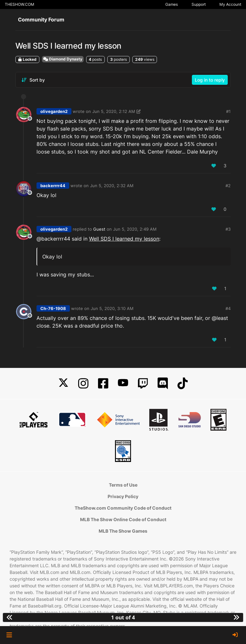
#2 (228, 186)
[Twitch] (143, 383)
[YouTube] (123, 383)
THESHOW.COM (20, 4)
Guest (99, 229)
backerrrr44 (53, 186)
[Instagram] (83, 383)
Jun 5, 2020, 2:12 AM (114, 111)
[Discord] (163, 383)
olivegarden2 (54, 111)
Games (172, 4)
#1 (228, 111)
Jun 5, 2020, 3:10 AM (112, 308)
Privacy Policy (123, 496)
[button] (9, 635)
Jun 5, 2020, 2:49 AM (135, 229)
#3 (228, 229)
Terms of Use (123, 485)
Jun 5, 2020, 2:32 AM (112, 186)
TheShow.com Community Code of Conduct (123, 508)
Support (199, 4)
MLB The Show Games (123, 531)
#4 (228, 308)
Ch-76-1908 (53, 308)
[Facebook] (103, 383)
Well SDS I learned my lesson (124, 239)
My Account (230, 4)
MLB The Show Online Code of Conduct (123, 519)
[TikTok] (183, 383)
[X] (63, 383)
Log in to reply (210, 80)
